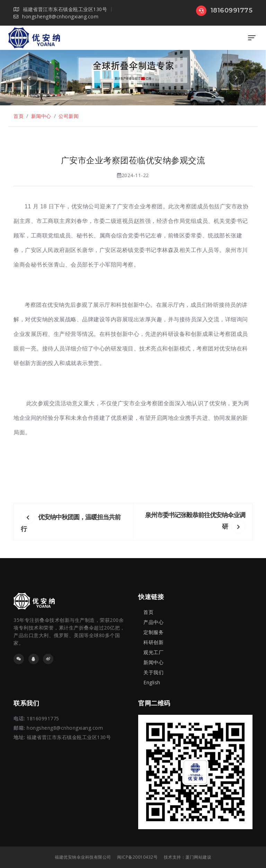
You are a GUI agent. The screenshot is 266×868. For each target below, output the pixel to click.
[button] (29, 78)
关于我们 (153, 672)
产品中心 (153, 622)
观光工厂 (153, 652)
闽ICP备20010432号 (137, 857)
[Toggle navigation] (252, 38)
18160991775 (224, 10)
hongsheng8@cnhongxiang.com (56, 16)
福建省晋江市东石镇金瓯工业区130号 (69, 737)
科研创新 (153, 642)
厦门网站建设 (198, 857)
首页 (19, 116)
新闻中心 (41, 116)
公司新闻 (69, 116)
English (152, 682)
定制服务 (153, 632)
